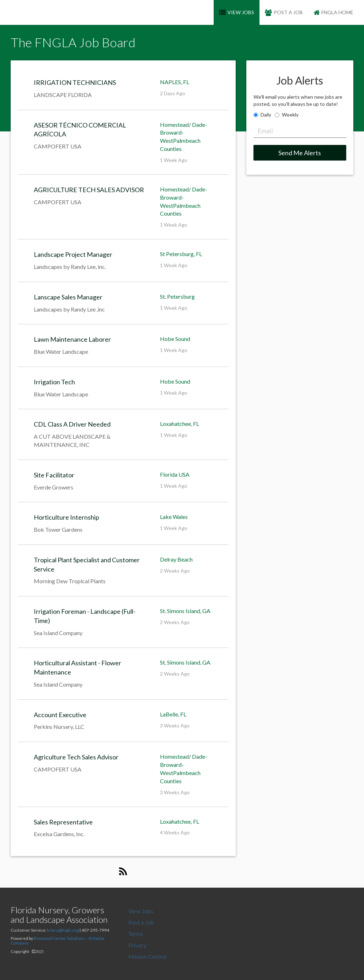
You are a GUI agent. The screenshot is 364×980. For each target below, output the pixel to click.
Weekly (290, 115)
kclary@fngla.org (63, 930)
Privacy (137, 945)
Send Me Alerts (300, 153)
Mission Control (147, 956)
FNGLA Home (333, 12)
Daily (266, 115)
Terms (136, 934)
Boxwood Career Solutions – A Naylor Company (58, 941)
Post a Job (141, 922)
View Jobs (141, 911)
